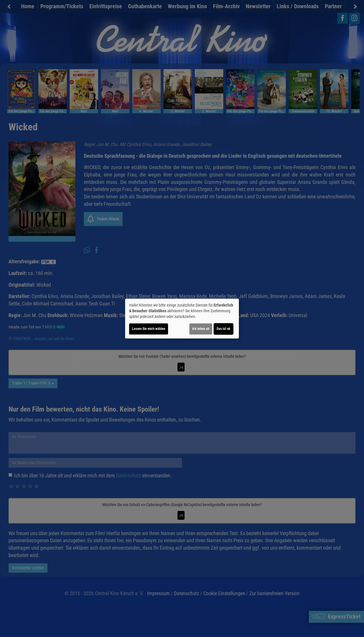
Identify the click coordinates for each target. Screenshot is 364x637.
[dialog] (182, 318)
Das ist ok (224, 329)
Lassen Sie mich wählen (149, 329)
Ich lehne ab (201, 329)
